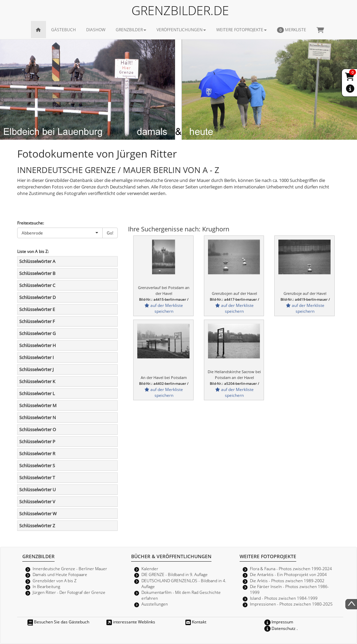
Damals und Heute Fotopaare (60, 574)
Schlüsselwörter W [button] (38, 514)
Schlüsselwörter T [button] (37, 478)
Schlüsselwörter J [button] (36, 369)
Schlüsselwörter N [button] (38, 417)
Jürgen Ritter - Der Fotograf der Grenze (69, 592)
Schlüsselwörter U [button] (37, 490)
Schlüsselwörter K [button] (37, 381)
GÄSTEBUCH (64, 30)
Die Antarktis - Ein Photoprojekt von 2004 (288, 574)
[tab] (67, 261)
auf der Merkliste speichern (164, 308)
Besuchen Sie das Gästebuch (58, 622)
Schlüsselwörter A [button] (37, 261)
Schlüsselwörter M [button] (38, 405)
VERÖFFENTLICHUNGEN (181, 30)
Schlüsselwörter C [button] (37, 285)
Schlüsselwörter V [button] (37, 502)
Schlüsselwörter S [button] (37, 465)
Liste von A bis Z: (33, 251)
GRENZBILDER (131, 30)
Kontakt (196, 622)
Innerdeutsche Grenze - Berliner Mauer (70, 568)
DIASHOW (96, 30)
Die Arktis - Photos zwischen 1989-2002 (287, 580)
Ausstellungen (155, 604)
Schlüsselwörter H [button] (38, 345)
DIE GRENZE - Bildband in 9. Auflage (175, 574)
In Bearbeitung (46, 586)
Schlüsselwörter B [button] (37, 273)
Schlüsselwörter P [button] (37, 441)
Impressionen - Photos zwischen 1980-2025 (291, 604)
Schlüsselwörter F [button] (37, 321)
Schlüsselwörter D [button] (37, 297)
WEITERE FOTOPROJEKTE (241, 30)
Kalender (150, 568)
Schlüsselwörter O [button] (38, 429)
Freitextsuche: (31, 223)
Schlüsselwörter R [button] (37, 453)
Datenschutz (280, 628)
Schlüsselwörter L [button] (37, 393)
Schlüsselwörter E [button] (37, 309)
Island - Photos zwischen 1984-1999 (284, 598)
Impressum (279, 622)
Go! (110, 233)
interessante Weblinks (131, 622)
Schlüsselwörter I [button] (37, 357)
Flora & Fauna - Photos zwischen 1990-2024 (291, 568)
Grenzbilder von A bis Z (55, 580)
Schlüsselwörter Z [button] (37, 526)
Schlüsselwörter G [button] (37, 333)
